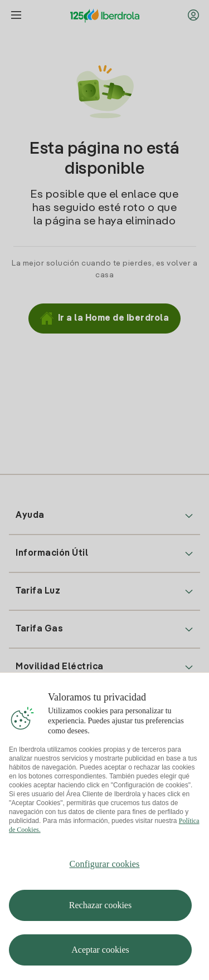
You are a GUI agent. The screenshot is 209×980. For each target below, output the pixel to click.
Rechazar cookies (100, 909)
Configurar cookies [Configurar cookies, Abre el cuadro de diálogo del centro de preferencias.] (105, 868)
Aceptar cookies (100, 954)
